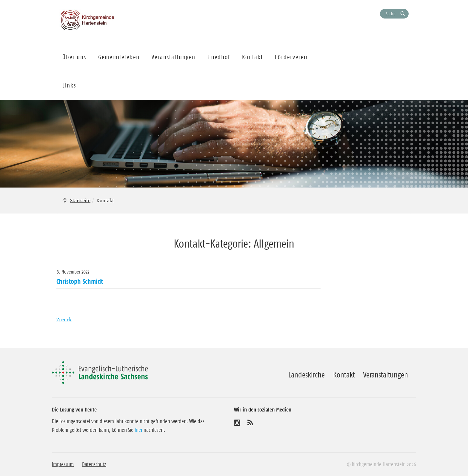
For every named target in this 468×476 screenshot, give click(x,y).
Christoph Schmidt (80, 281)
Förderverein (292, 57)
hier (138, 430)
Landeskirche (307, 375)
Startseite (80, 200)
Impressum (63, 464)
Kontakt (344, 375)
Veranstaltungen (386, 375)
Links (69, 85)
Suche (391, 14)
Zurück (64, 320)
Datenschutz (94, 464)
